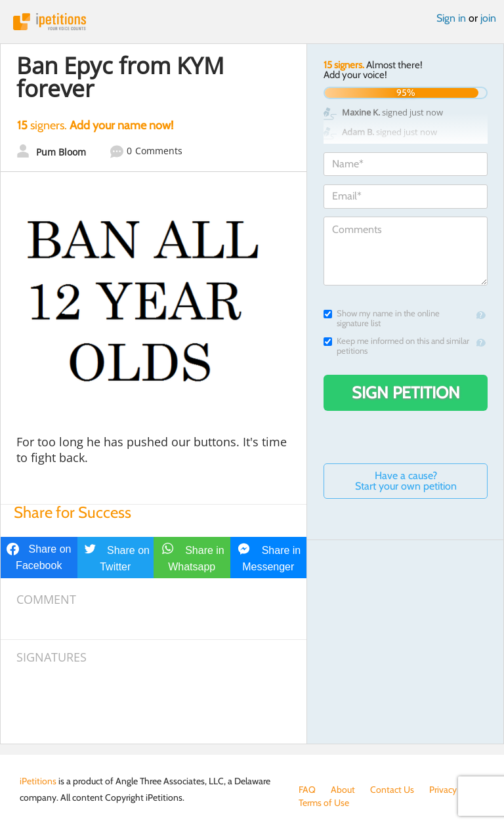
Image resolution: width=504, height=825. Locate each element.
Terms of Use (324, 803)
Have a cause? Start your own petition (406, 481)
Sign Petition (406, 392)
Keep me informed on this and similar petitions (396, 346)
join (488, 18)
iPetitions (252, 22)
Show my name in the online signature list (382, 318)
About (343, 790)
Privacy (443, 790)
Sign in (451, 18)
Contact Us (392, 790)
